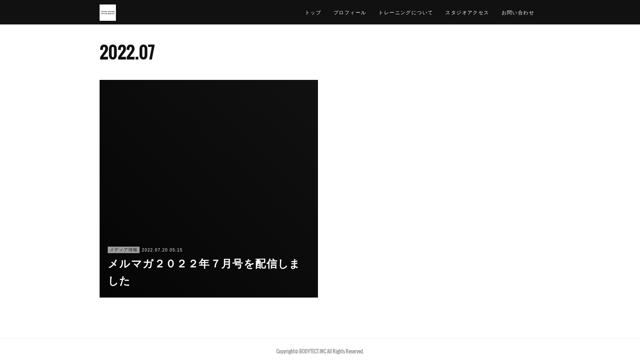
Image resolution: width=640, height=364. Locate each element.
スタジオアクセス (467, 12)
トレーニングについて (406, 12)
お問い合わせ (518, 12)
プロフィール (350, 12)
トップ (313, 12)
